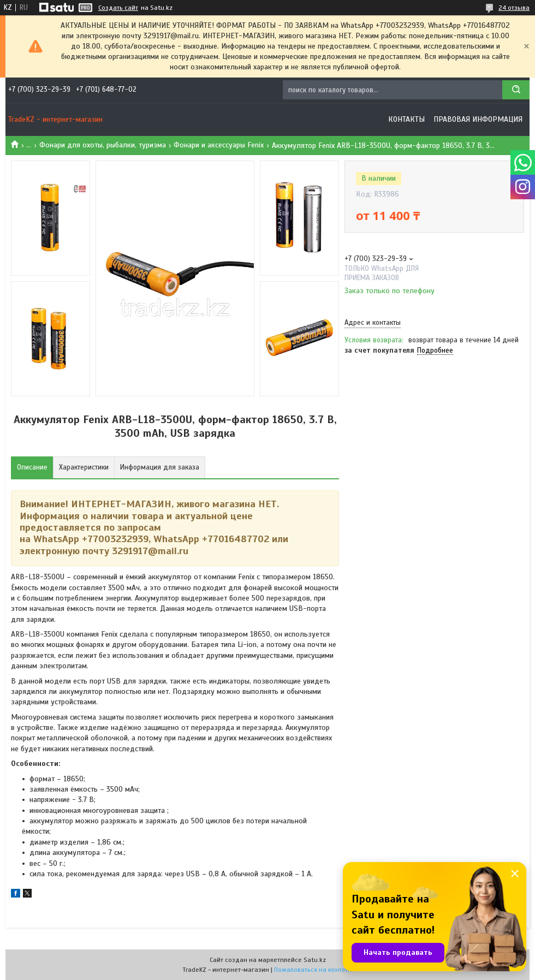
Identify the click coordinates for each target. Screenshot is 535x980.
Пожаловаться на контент (313, 970)
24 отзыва (514, 8)
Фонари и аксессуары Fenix (219, 145)
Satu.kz (315, 960)
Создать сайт (118, 8)
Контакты (406, 119)
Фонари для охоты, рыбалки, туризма (103, 145)
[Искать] (516, 90)
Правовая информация (478, 119)
